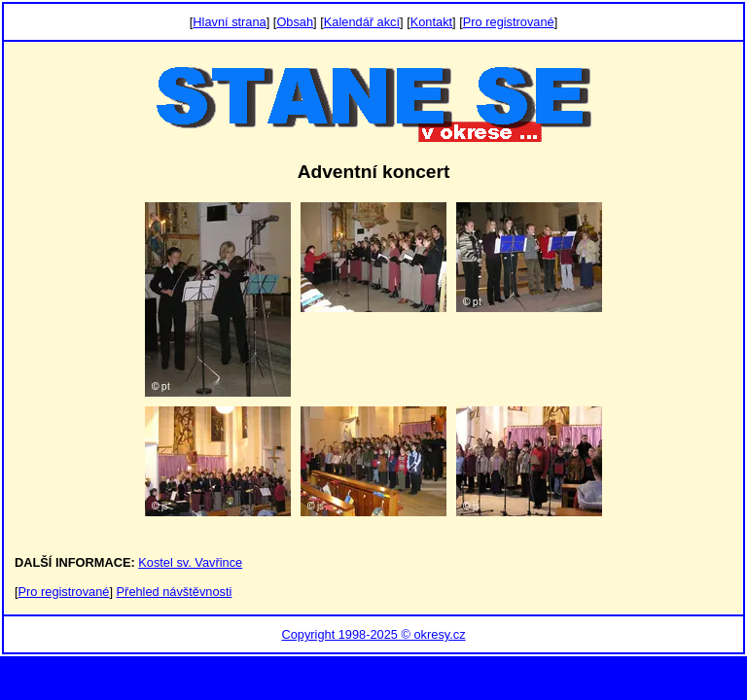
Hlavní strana (229, 22)
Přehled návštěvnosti (175, 592)
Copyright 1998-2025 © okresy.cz (373, 634)
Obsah (295, 22)
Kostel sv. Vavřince (190, 562)
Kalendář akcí (362, 22)
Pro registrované (509, 22)
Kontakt (431, 22)
